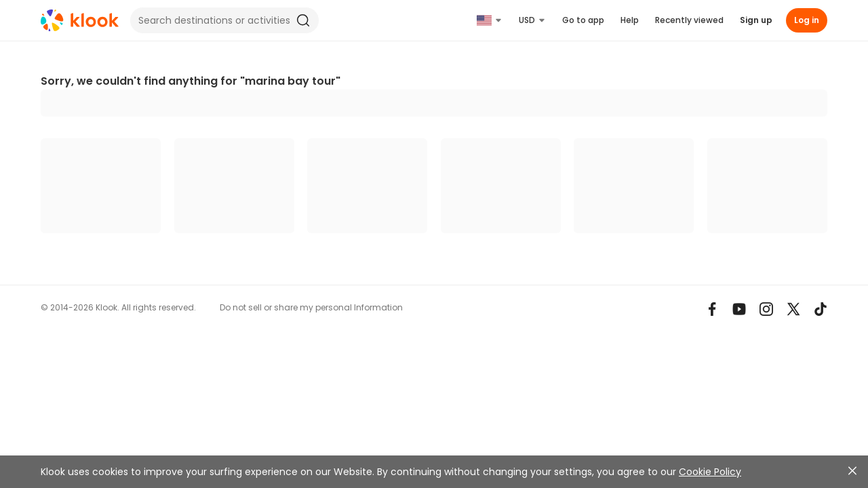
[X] (793, 309)
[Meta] (712, 309)
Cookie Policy (710, 472)
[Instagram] (766, 309)
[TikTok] (821, 309)
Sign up (756, 20)
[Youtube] (739, 309)
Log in (807, 20)
